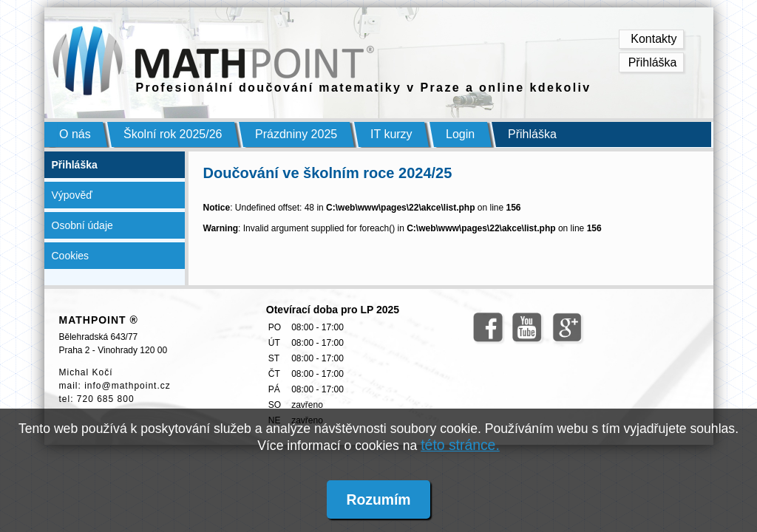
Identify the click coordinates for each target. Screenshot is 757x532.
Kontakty (654, 39)
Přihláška (653, 62)
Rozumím (378, 499)
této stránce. (460, 445)
